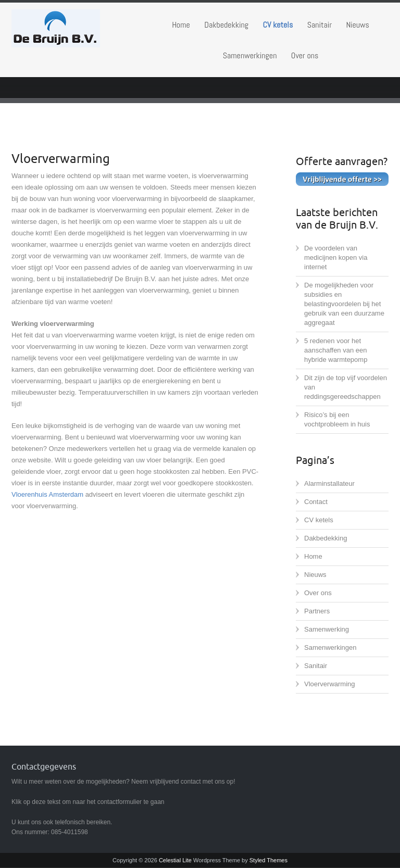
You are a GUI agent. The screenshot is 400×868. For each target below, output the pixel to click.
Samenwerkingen (250, 55)
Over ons (305, 55)
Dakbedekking (226, 25)
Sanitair (320, 25)
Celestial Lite (175, 860)
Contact (316, 502)
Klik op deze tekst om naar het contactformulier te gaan (88, 802)
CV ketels (278, 25)
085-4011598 (70, 832)
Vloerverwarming (330, 684)
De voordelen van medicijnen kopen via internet (336, 257)
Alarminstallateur (329, 483)
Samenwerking (327, 629)
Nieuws (357, 25)
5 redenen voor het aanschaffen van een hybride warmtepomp (336, 350)
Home (181, 25)
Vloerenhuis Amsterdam (47, 494)
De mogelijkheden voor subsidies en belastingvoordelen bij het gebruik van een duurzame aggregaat (344, 304)
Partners (317, 611)
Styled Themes (268, 860)
